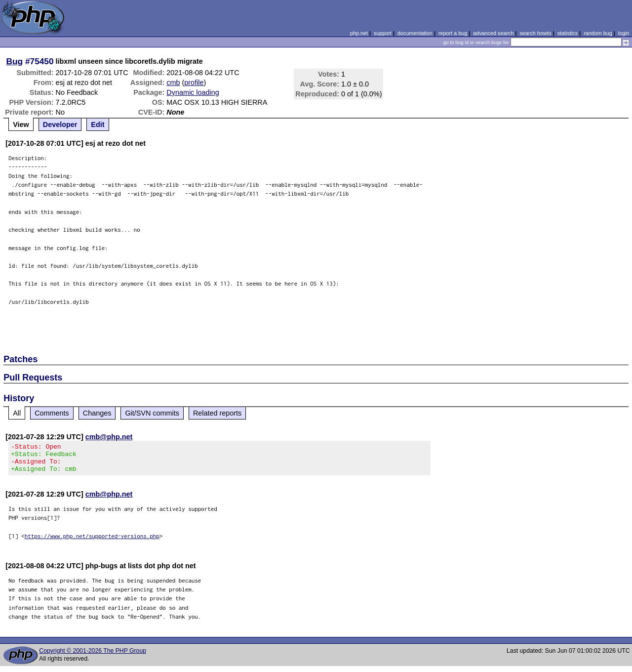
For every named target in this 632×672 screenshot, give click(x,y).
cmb (173, 83)
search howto (535, 33)
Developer (60, 125)
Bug (15, 61)
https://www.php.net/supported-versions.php (92, 542)
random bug (598, 33)
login (624, 33)
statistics (568, 33)
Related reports (217, 413)
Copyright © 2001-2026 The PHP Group (93, 657)
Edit (98, 125)
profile (194, 83)
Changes (97, 413)
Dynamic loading (193, 92)
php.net (359, 33)
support (383, 33)
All (17, 413)
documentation (415, 33)
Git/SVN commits (152, 413)
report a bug (453, 33)
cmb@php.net (109, 437)
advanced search (493, 33)
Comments (52, 413)
